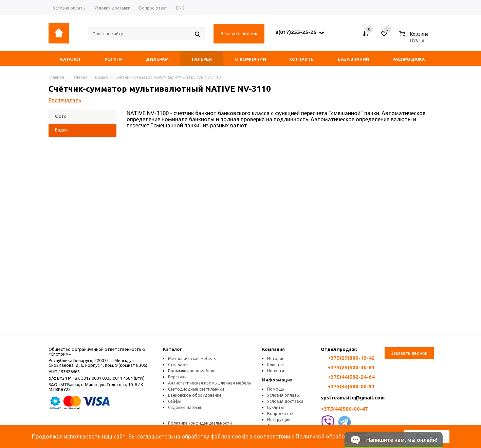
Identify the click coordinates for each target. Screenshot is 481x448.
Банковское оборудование (195, 395)
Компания (273, 349)
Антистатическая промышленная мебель (209, 383)
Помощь (275, 389)
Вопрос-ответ (281, 414)
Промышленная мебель (192, 371)
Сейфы (175, 401)
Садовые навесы (184, 407)
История (276, 359)
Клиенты (276, 365)
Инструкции (279, 420)
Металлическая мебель (192, 359)
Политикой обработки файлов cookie (344, 436)
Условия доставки (285, 401)
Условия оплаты (283, 395)
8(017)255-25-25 (296, 32)
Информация (277, 380)
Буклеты (275, 407)
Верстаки (177, 377)
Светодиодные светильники (196, 389)
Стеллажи (178, 365)
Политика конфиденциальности (200, 423)
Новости (276, 371)
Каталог (173, 349)
